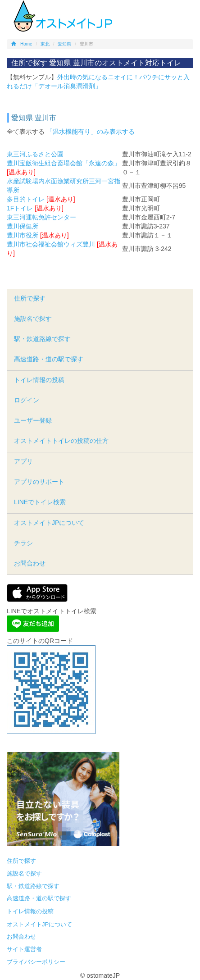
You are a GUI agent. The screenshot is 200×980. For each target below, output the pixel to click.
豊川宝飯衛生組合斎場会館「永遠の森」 (64, 163)
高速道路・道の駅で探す (49, 359)
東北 (45, 44)
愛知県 (64, 44)
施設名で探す (33, 319)
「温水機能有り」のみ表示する (91, 132)
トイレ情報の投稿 (39, 380)
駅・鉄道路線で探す (42, 339)
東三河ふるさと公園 (35, 154)
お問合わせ (30, 563)
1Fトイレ (20, 208)
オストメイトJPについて (49, 523)
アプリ (23, 461)
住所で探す (30, 298)
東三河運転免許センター (41, 217)
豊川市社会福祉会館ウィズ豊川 (51, 244)
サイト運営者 (24, 949)
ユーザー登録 (33, 420)
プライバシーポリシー (36, 962)
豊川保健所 (23, 226)
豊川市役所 (23, 235)
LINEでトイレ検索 (40, 502)
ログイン (27, 400)
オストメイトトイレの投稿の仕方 (61, 441)
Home (22, 44)
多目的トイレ (26, 199)
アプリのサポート (39, 482)
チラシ (23, 543)
